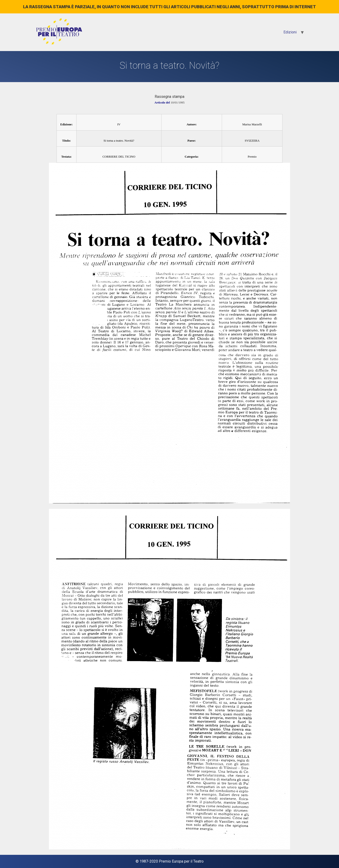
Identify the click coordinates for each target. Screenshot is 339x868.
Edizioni (290, 32)
